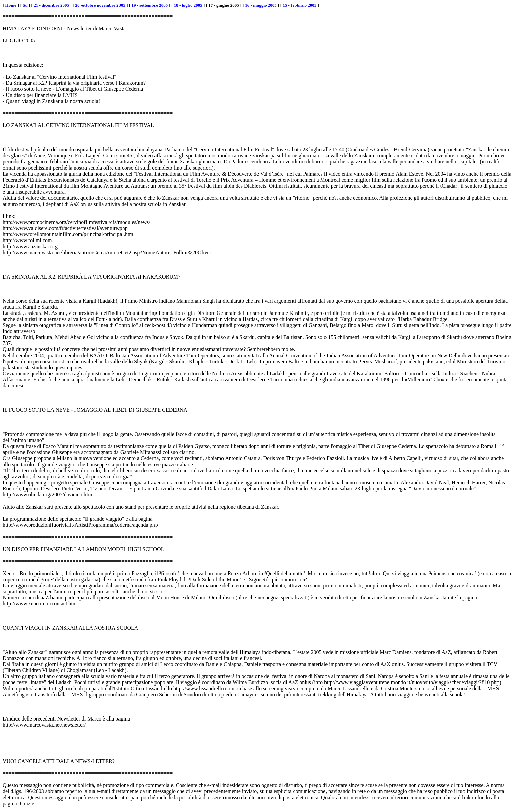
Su (25, 5)
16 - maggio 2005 (261, 5)
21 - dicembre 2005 (51, 5)
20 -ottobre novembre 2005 (100, 5)
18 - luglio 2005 (188, 5)
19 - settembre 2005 (150, 5)
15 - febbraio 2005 (300, 5)
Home (11, 5)
